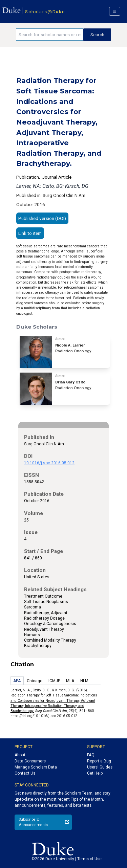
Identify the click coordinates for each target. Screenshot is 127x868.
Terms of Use (89, 859)
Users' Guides (100, 767)
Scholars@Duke (45, 12)
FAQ (91, 755)
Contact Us (25, 773)
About (20, 755)
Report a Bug (99, 761)
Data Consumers (30, 761)
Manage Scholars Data (36, 767)
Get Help (95, 773)
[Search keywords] (50, 35)
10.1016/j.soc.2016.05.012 (49, 463)
